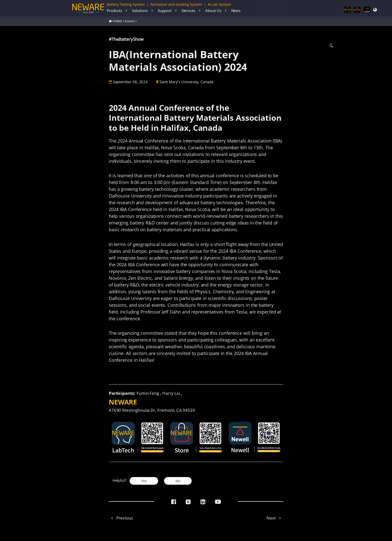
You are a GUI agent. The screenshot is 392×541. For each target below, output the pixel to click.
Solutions (140, 10)
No (178, 481)
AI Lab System (219, 4)
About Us (213, 10)
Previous (121, 518)
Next (275, 518)
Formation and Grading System (176, 4)
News (236, 10)
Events (130, 21)
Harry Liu (171, 393)
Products (114, 10)
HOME (117, 21)
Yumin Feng (148, 393)
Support (165, 10)
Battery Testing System (126, 4)
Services (188, 10)
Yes (144, 481)
